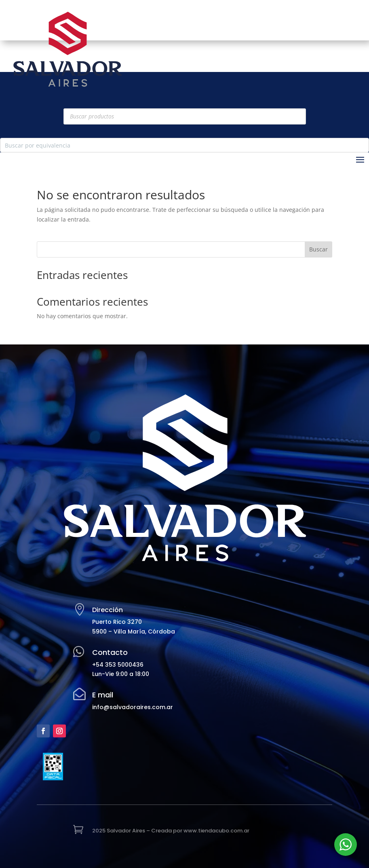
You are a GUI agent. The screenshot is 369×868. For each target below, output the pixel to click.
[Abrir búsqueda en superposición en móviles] (185, 116)
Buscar (318, 249)
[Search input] (178, 145)
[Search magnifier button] (362, 145)
